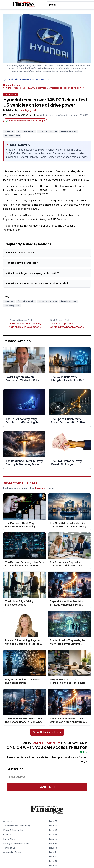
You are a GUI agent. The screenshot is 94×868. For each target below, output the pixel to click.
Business (16, 85)
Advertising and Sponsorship (17, 826)
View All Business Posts (47, 732)
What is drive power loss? (23, 263)
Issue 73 (53, 857)
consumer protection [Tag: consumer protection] (48, 131)
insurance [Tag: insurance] (9, 131)
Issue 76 (53, 844)
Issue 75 (53, 848)
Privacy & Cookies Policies (16, 844)
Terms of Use (10, 848)
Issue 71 (53, 866)
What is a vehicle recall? (22, 253)
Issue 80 (53, 826)
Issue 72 (53, 861)
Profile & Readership (13, 830)
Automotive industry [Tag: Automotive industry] (26, 131)
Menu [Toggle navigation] (70, 5)
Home (6, 85)
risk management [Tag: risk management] (12, 136)
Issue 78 (53, 835)
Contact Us (9, 835)
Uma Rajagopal (27, 110)
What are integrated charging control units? (33, 273)
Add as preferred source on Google (25, 121)
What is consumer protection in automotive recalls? (38, 283)
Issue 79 (53, 830)
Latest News (9, 839)
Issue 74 (53, 852)
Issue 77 (53, 839)
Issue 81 (53, 821)
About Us (8, 821)
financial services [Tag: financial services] (69, 131)
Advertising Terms (12, 852)
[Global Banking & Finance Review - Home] (24, 5)
